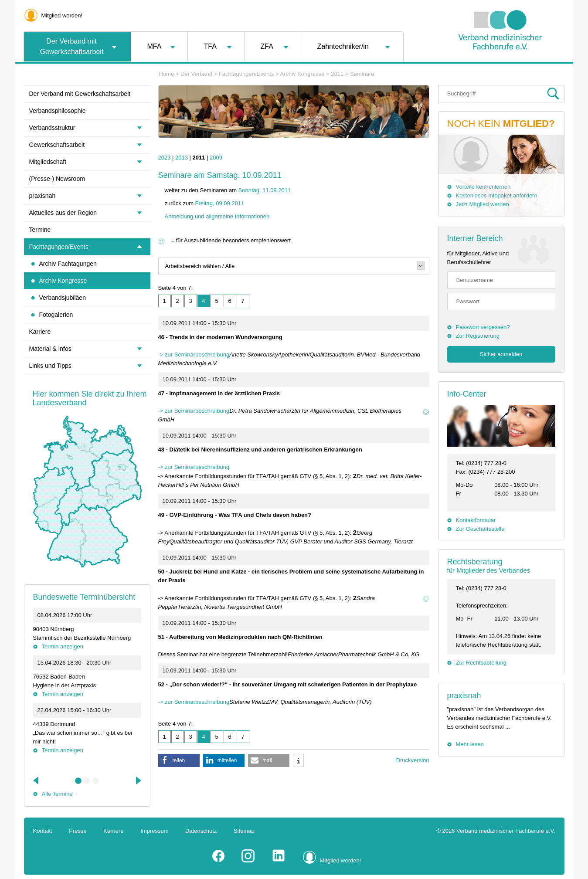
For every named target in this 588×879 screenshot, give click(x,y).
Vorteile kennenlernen (483, 187)
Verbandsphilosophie (58, 111)
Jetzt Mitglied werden (483, 204)
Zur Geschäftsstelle (480, 529)
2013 (182, 158)
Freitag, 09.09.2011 (220, 203)
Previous (37, 781)
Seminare (362, 74)
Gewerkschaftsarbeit (57, 145)
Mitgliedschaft (48, 162)
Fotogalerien (56, 315)
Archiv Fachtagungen (68, 264)
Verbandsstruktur (52, 128)
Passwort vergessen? (483, 327)
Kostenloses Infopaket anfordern (497, 195)
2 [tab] (87, 781)
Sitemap (244, 831)
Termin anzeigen (63, 647)
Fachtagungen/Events (246, 74)
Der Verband (196, 74)
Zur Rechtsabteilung (481, 663)
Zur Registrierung (478, 336)
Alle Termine (57, 794)
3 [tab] (96, 781)
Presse (78, 831)
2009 (216, 158)
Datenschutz (201, 831)
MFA (155, 46)
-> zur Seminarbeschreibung (194, 355)
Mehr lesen (470, 744)
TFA (210, 46)
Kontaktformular (476, 520)
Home (167, 74)
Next (138, 781)
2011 (337, 74)
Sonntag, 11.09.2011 (265, 190)
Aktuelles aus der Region (63, 213)
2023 (165, 158)
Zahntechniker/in (343, 46)
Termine (40, 230)
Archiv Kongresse (302, 74)
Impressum (154, 831)
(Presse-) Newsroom (57, 179)
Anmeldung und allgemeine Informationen (217, 216)
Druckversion (413, 760)
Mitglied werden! (62, 15)
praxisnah (464, 696)
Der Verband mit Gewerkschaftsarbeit (72, 46)
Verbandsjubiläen (63, 298)
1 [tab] (78, 781)
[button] (179, 760)
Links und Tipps (50, 366)
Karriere (40, 332)
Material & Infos (50, 349)
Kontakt (43, 831)
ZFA (267, 46)
